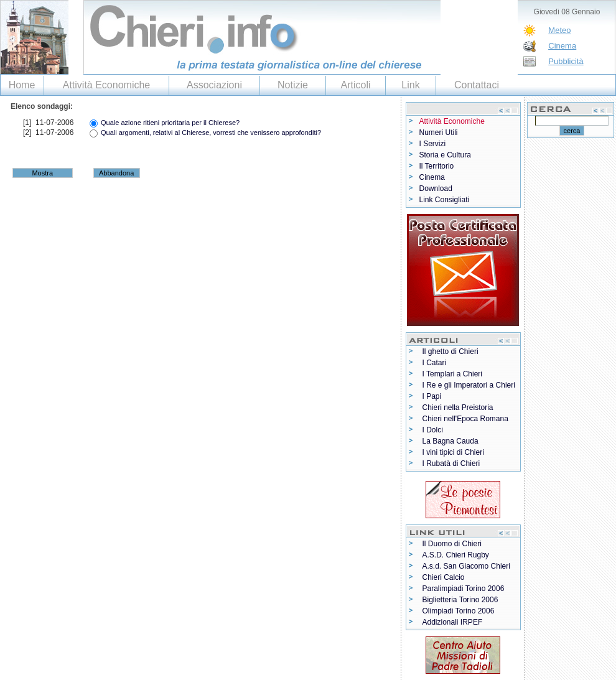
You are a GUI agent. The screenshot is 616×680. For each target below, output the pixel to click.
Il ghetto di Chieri (450, 352)
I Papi (432, 396)
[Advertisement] (146, 195)
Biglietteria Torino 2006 (460, 600)
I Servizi (433, 144)
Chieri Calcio (444, 577)
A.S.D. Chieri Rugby (456, 555)
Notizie (293, 85)
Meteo (559, 30)
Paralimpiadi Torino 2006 (464, 589)
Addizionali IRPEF (453, 622)
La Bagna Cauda (450, 441)
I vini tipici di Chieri (453, 452)
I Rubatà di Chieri (451, 463)
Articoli (355, 85)
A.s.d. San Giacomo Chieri (466, 566)
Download (436, 189)
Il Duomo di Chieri (452, 544)
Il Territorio (437, 166)
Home (22, 85)
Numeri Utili (439, 133)
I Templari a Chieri (452, 374)
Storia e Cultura (445, 155)
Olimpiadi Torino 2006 (459, 611)
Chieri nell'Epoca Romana (465, 419)
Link (410, 85)
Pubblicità (566, 61)
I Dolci (433, 430)
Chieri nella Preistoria (458, 408)
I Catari (435, 363)
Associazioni (214, 85)
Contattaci (477, 85)
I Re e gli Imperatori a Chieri (469, 385)
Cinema (562, 46)
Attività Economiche (107, 85)
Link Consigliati (445, 200)
